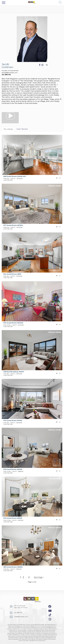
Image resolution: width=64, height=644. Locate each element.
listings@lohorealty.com (10, 73)
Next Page (38, 577)
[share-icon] (47, 65)
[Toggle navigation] (4, 3)
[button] (60, 3)
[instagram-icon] (50, 619)
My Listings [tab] (8, 129)
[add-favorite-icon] (57, 178)
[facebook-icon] (50, 606)
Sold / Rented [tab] (22, 129)
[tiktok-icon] (50, 615)
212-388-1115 (6, 75)
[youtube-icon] (50, 611)
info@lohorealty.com (21, 617)
